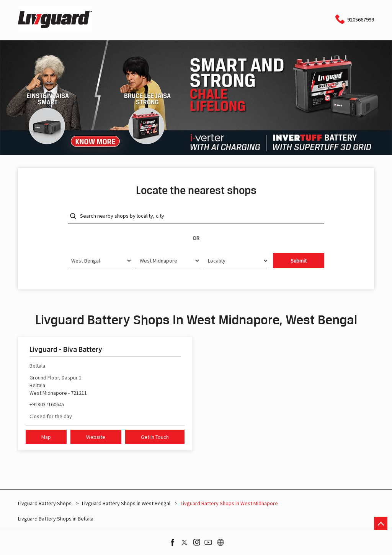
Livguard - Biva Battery (66, 349)
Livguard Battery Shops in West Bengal (126, 503)
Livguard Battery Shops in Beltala (56, 519)
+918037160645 (47, 404)
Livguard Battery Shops (45, 503)
